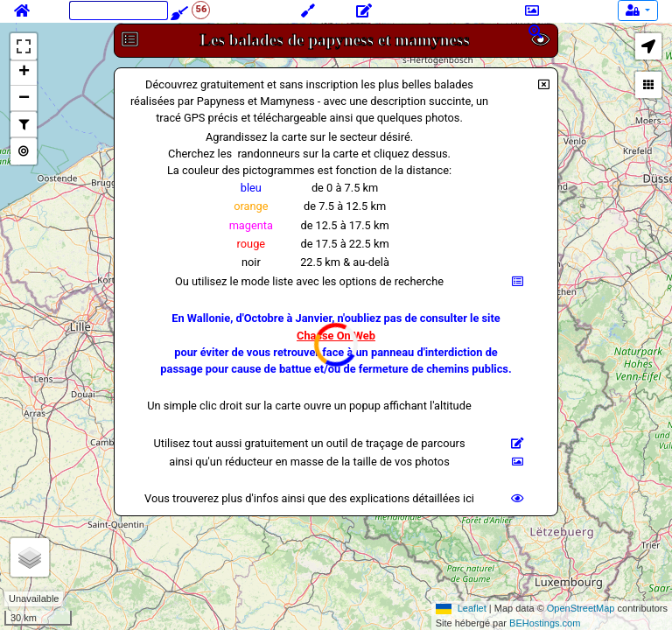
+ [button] (24, 73)
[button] (648, 46)
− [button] (24, 99)
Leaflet (472, 608)
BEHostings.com (545, 623)
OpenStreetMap (581, 608)
